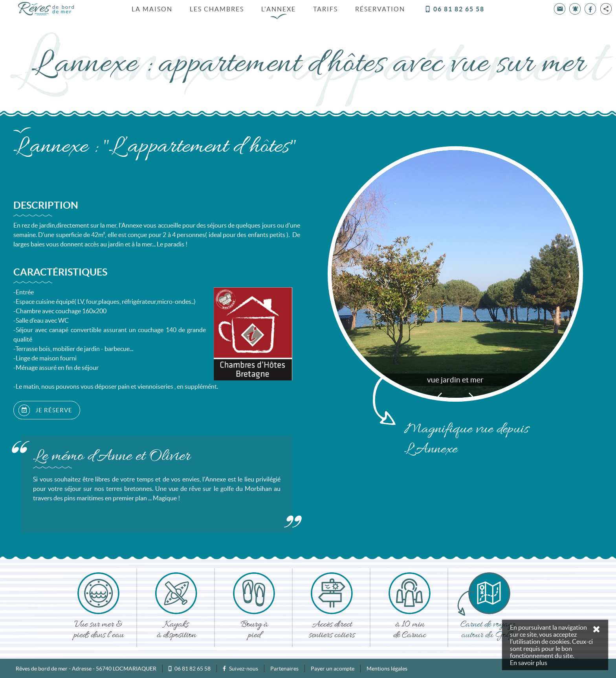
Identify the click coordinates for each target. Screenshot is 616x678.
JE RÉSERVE (45, 410)
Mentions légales (387, 668)
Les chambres (217, 9)
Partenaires (284, 668)
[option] (455, 274)
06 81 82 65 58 (454, 9)
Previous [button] (440, 395)
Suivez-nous (240, 668)
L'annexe (279, 9)
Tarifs (325, 9)
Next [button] (471, 395)
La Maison (152, 9)
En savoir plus (529, 663)
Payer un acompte (333, 668)
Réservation (380, 9)
